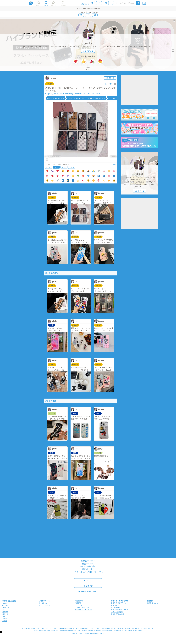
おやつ (64, 167)
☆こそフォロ (88, 51)
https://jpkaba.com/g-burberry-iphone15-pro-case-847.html (73, 93)
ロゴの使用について (118, 614)
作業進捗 (49, 84)
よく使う (49, 167)
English (5, 603)
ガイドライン (79, 605)
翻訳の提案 (12, 601)
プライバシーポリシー (82, 607)
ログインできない (117, 612)
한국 (4, 610)
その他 (72, 167)
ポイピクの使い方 (44, 605)
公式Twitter (115, 605)
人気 (56, 167)
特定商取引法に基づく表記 (84, 610)
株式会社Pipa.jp (152, 603)
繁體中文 (5, 614)
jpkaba (88, 43)
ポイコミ (114, 616)
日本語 (5, 621)
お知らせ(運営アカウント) (120, 603)
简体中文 (5, 612)
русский (5, 619)
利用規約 (78, 603)
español (5, 605)
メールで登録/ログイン (88, 591)
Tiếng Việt (6, 607)
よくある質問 (115, 607)
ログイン (88, 580)
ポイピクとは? (44, 603)
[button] (1, 632)
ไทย (4, 616)
